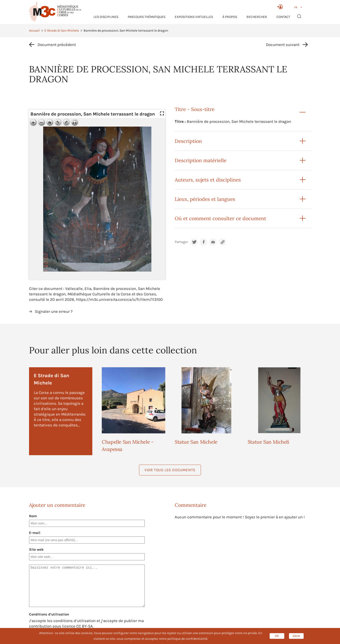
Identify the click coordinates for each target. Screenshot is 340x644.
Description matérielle (201, 160)
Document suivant (283, 45)
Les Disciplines (106, 17)
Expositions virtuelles (194, 17)
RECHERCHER (257, 17)
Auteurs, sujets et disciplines (208, 180)
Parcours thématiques (147, 17)
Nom (33, 516)
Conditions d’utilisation (49, 614)
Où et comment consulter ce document (220, 218)
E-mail (35, 533)
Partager (181, 242)
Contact (283, 17)
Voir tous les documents (170, 470)
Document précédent (57, 45)
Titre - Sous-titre (195, 109)
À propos (230, 17)
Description (188, 141)
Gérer (296, 636)
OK (277, 636)
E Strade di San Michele (62, 31)
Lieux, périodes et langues (205, 199)
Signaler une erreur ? (54, 311)
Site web (36, 549)
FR (296, 7)
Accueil (34, 31)
